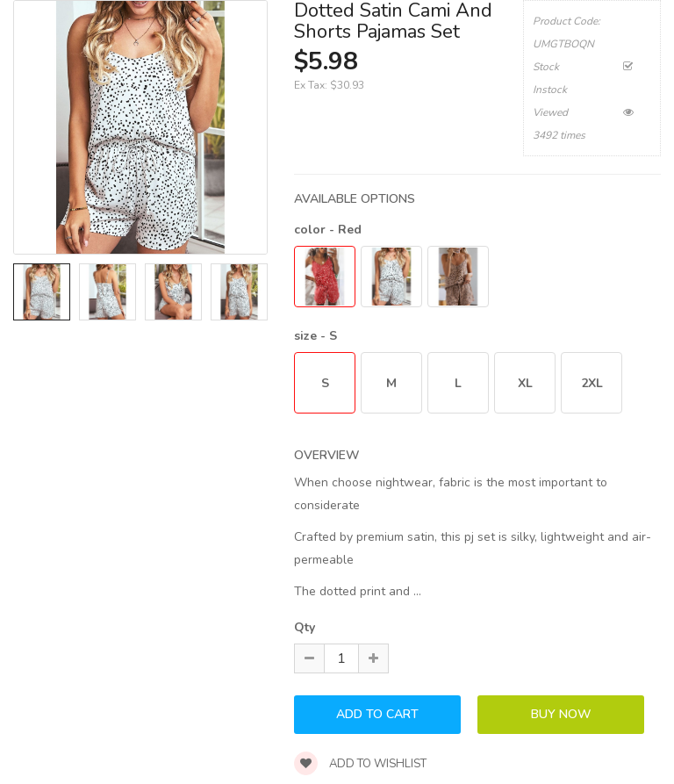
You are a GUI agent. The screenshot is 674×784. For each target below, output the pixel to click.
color (328, 230)
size (315, 336)
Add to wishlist (360, 764)
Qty (305, 627)
